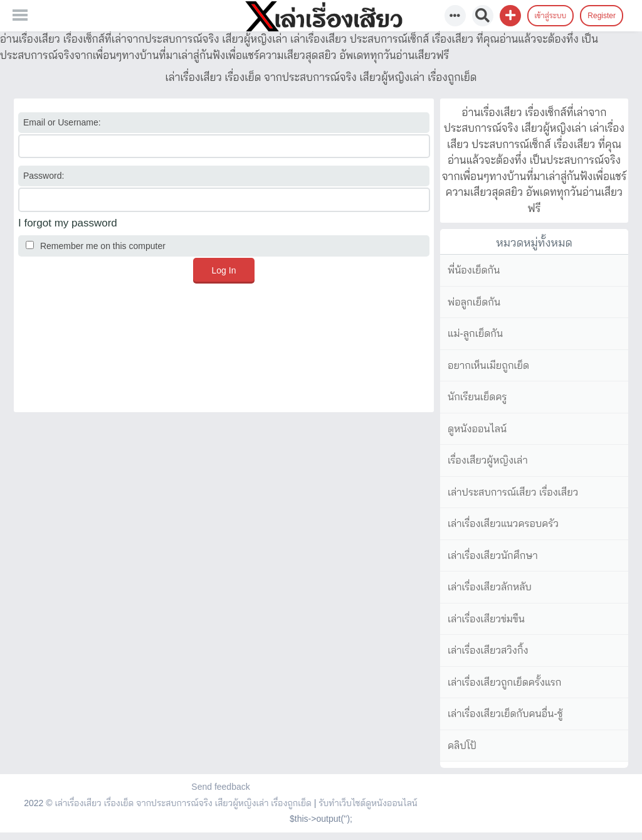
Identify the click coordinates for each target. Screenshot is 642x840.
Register (602, 16)
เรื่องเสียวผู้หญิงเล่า (488, 460)
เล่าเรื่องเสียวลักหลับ (490, 587)
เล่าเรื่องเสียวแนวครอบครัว (503, 524)
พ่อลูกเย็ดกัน (474, 302)
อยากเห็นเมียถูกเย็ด (488, 365)
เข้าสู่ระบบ (551, 16)
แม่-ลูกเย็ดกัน (475, 333)
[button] (510, 16)
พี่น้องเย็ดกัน (474, 270)
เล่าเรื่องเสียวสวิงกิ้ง (488, 650)
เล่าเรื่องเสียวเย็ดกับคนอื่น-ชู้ (505, 714)
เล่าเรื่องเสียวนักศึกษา (493, 556)
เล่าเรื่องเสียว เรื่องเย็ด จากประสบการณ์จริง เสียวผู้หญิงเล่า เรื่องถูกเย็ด (183, 803)
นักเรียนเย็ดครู (477, 397)
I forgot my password (68, 223)
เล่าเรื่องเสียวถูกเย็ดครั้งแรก (504, 682)
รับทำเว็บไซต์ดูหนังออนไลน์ (368, 803)
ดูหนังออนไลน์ (477, 429)
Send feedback (220, 787)
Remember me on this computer (96, 246)
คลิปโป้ (462, 746)
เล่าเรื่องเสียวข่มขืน (486, 619)
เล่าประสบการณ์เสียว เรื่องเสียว (513, 492)
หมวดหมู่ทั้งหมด (534, 243)
